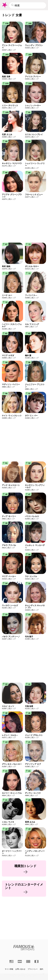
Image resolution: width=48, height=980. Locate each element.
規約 (41, 969)
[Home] (24, 948)
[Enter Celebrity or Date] (28, 5)
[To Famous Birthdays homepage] (4, 5)
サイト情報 (9, 969)
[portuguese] (28, 961)
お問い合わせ (20, 969)
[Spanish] (20, 961)
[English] (11, 961)
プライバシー (33, 969)
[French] (37, 961)
